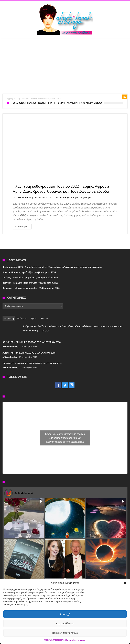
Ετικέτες (45, 318)
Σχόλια (34, 318)
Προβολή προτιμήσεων (65, 633)
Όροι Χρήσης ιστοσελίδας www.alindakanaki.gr (65, 640)
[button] (125, 583)
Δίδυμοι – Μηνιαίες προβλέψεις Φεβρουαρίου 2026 (30, 283)
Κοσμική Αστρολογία (81, 197)
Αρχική (10, 99)
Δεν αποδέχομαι (65, 623)
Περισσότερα (23, 227)
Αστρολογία (64, 197)
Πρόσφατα (22, 318)
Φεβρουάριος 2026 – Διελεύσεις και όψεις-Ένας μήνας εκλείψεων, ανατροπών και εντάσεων (52, 267)
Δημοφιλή (9, 318)
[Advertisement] (65, 63)
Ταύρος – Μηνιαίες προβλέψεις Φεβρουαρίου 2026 (30, 277)
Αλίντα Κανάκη (25, 197)
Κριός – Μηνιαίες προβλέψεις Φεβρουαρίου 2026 (29, 272)
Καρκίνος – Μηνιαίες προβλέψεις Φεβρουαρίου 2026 (31, 288)
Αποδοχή (65, 614)
